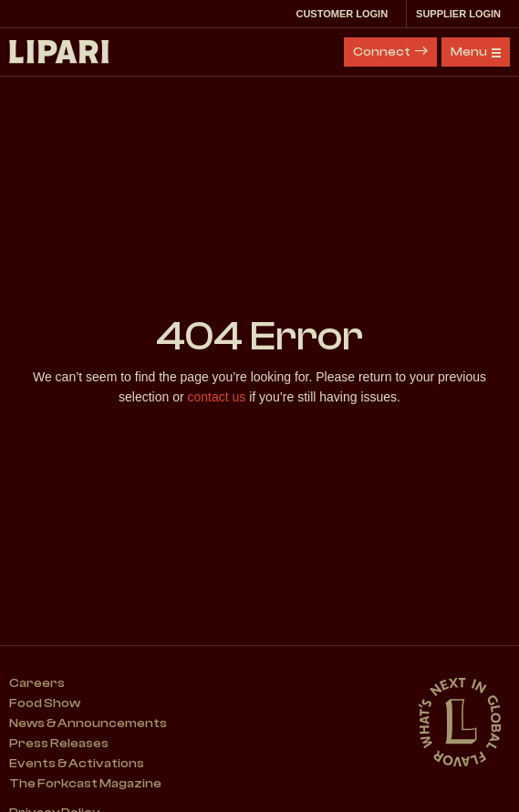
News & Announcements (88, 724)
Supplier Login (463, 14)
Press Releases (59, 744)
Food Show (45, 703)
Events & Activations (77, 764)
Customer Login (346, 14)
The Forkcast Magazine (85, 784)
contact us (217, 397)
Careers (37, 683)
